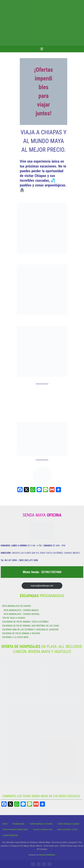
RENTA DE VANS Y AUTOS (67, 830)
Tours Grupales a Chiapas (41, 824)
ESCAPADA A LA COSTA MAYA (15, 637)
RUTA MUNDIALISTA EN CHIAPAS (17, 606)
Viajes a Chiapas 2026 (43, 830)
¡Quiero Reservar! (10, 835)
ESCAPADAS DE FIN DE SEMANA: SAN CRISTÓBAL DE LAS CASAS (31, 626)
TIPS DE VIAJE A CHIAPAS (14, 618)
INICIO (5, 824)
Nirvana (42, 855)
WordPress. (51, 855)
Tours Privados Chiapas (68, 824)
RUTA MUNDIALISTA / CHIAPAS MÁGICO (21, 610)
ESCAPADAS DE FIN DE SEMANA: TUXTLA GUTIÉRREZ (25, 622)
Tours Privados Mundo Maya (15, 830)
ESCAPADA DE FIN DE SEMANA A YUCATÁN (21, 633)
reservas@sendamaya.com (42, 586)
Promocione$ (18, 824)
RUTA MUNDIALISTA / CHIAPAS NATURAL (22, 614)
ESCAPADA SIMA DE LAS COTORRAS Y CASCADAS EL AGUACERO (30, 630)
